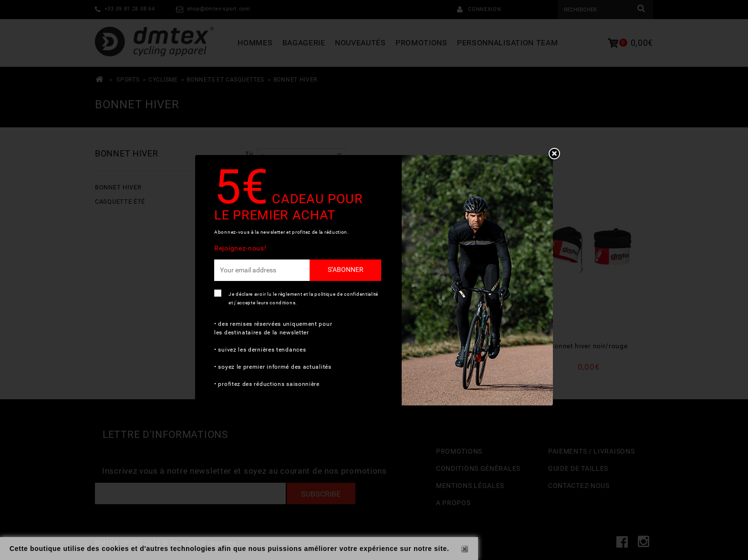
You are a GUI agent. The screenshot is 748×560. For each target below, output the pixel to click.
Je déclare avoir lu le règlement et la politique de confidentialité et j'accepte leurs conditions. (303, 298)
